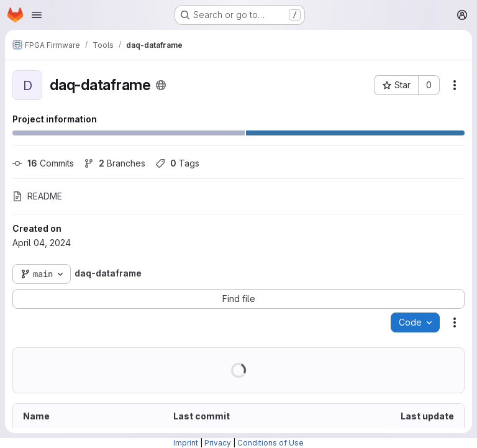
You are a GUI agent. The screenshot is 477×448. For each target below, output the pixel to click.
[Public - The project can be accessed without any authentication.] (161, 85)
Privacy (218, 443)
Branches (115, 163)
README (37, 196)
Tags (177, 163)
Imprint (186, 443)
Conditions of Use (270, 443)
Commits (43, 163)
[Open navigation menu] (37, 15)
